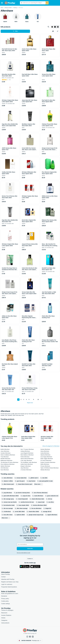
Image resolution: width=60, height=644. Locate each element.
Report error (30, 403)
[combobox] (33, 3)
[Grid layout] (52, 27)
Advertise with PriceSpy (8, 579)
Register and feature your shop (10, 582)
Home (2, 8)
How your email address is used (23, 553)
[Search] (47, 3)
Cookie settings (6, 604)
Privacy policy (5, 599)
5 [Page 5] (29, 399)
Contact (3, 577)
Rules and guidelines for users (10, 594)
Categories (4, 620)
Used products (5, 623)
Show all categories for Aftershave (51, 446)
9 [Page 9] (34, 399)
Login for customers (7, 584)
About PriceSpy (6, 574)
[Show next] (41, 400)
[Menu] (2, 3)
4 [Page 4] (26, 399)
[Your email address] (30, 544)
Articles (3, 618)
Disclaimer (4, 596)
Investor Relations (6, 615)
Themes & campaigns (7, 610)
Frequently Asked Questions (9, 587)
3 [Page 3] (24, 399)
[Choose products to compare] (53, 31)
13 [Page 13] (38, 399)
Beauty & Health (8, 8)
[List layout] (55, 27)
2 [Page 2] (21, 399)
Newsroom (4, 613)
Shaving (15, 8)
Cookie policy (5, 601)
